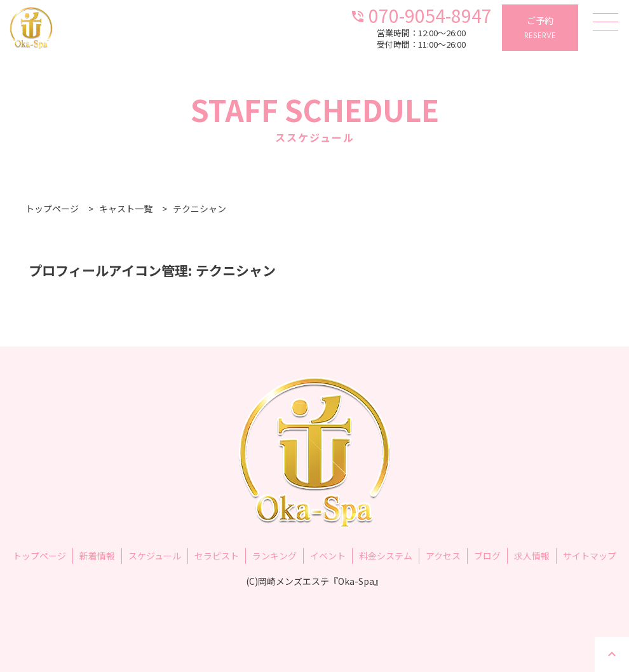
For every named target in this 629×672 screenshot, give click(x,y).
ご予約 (540, 28)
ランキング (274, 556)
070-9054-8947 (421, 14)
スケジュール (155, 556)
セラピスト (217, 556)
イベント (328, 556)
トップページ (39, 556)
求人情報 (532, 556)
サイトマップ (590, 556)
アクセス (443, 556)
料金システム (386, 556)
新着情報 (97, 556)
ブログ (487, 556)
